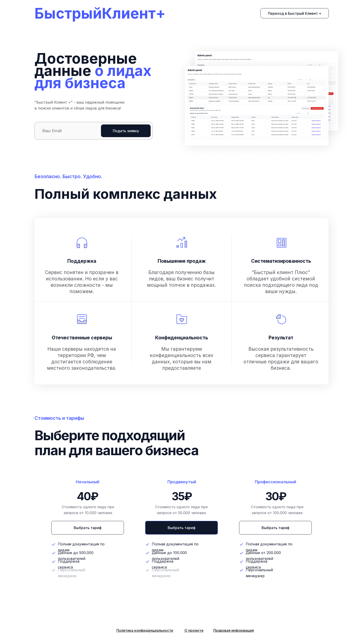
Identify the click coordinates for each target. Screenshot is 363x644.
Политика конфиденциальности (145, 630)
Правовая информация (234, 630)
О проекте (194, 630)
